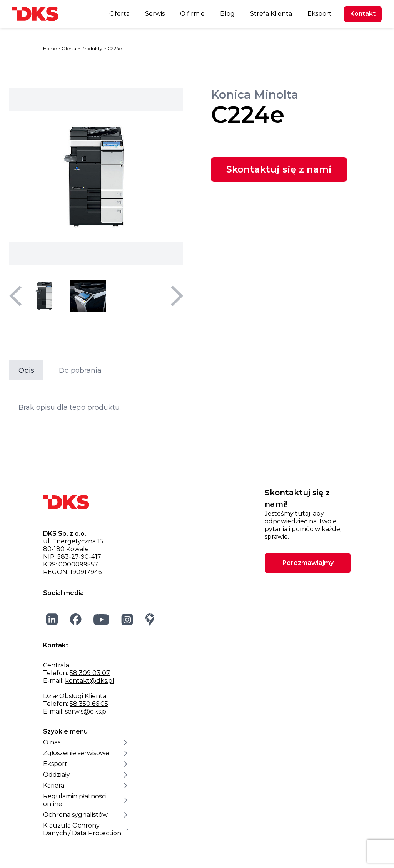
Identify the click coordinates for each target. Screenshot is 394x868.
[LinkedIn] (52, 619)
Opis (26, 370)
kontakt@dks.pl (90, 681)
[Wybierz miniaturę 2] (88, 296)
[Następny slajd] (177, 296)
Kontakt (363, 14)
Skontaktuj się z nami (279, 169)
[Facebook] (76, 619)
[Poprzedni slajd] (15, 296)
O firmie (192, 14)
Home (50, 48)
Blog (227, 14)
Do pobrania (80, 370)
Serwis (155, 14)
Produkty (92, 48)
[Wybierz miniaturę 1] (45, 296)
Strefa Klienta (271, 14)
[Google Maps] (150, 619)
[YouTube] (101, 619)
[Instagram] (127, 619)
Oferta (119, 14)
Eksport (320, 14)
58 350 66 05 (89, 704)
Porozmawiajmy (308, 563)
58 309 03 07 (90, 673)
